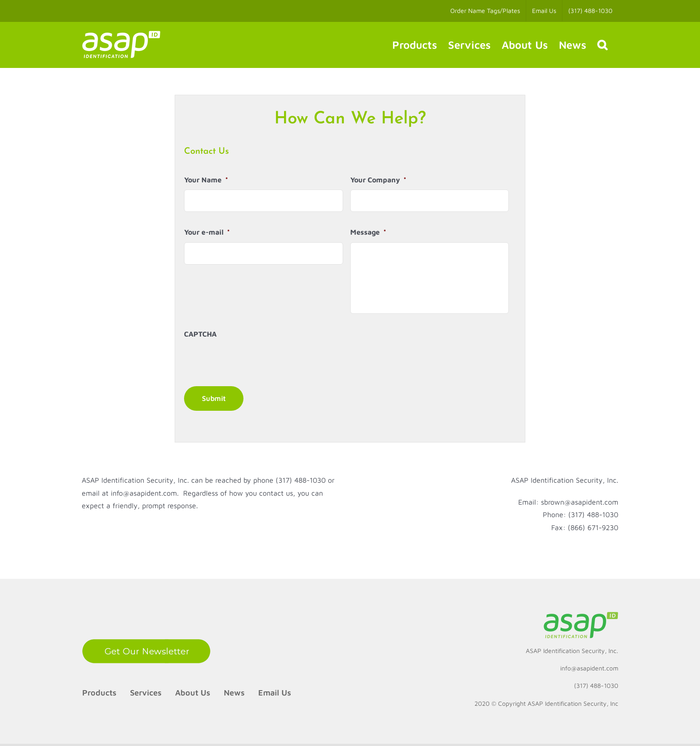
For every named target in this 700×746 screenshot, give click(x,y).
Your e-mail (207, 232)
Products (99, 693)
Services (146, 693)
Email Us (275, 693)
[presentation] (252, 362)
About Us (193, 693)
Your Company (378, 180)
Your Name (206, 180)
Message (368, 232)
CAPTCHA (200, 334)
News (234, 693)
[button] (602, 45)
